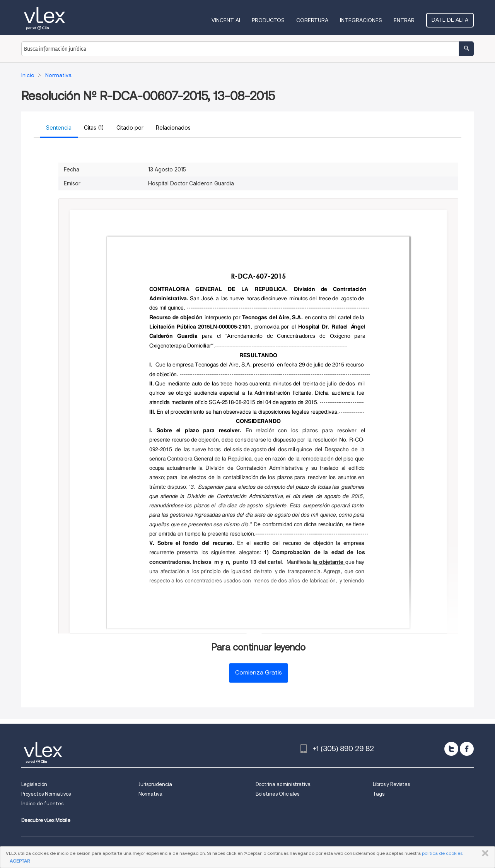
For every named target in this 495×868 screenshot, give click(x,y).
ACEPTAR (20, 861)
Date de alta (450, 20)
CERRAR (484, 853)
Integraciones (361, 20)
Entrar (404, 20)
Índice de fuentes (42, 804)
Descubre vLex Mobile (46, 820)
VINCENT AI (226, 20)
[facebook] (467, 749)
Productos (268, 20)
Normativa (150, 794)
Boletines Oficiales (277, 794)
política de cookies (442, 853)
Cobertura (312, 20)
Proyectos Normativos (46, 794)
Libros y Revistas (391, 784)
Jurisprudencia (155, 784)
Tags (379, 794)
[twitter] (451, 749)
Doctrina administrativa (283, 784)
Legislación (34, 784)
